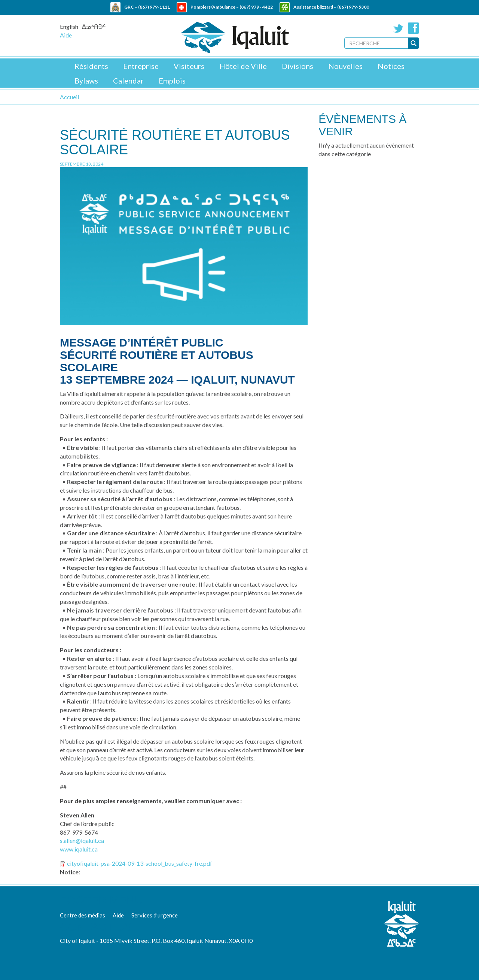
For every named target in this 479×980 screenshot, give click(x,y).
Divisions (298, 66)
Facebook (414, 28)
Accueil (69, 97)
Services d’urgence (155, 915)
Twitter (399, 28)
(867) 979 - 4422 (256, 7)
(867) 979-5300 (353, 7)
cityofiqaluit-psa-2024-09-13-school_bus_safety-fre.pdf (140, 863)
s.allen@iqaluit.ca (82, 840)
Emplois (172, 81)
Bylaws (86, 81)
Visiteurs (189, 66)
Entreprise (141, 66)
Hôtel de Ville (243, 66)
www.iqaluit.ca (79, 849)
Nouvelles (345, 66)
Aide (66, 35)
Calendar (128, 81)
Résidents (91, 66)
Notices (391, 66)
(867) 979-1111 (154, 7)
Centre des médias (83, 915)
